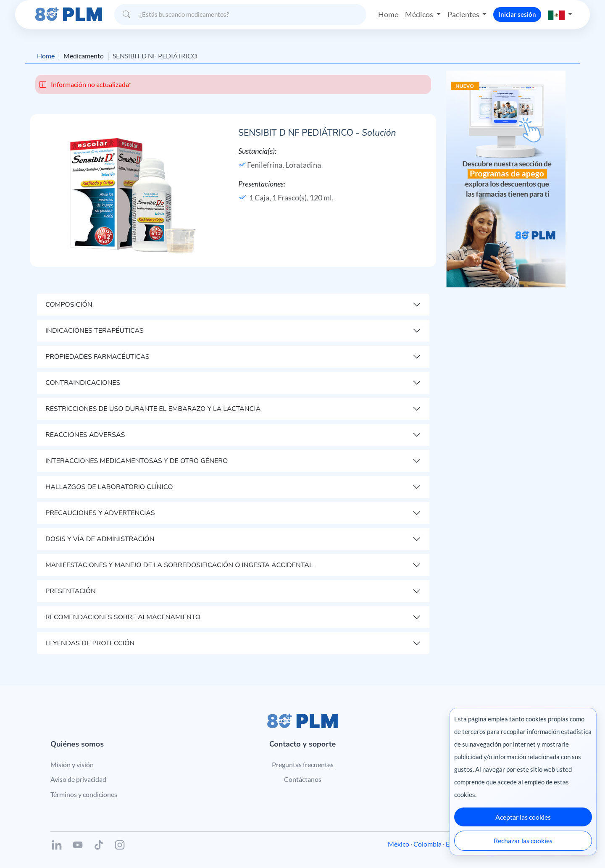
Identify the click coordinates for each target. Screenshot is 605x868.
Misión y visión (72, 764)
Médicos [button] (420, 14)
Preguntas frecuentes (303, 764)
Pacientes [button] (464, 14)
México (399, 844)
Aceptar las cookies (523, 817)
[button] (560, 14)
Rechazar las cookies (523, 840)
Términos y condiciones (84, 794)
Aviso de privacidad (78, 779)
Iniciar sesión (517, 14)
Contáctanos (303, 779)
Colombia (427, 844)
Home (388, 14)
